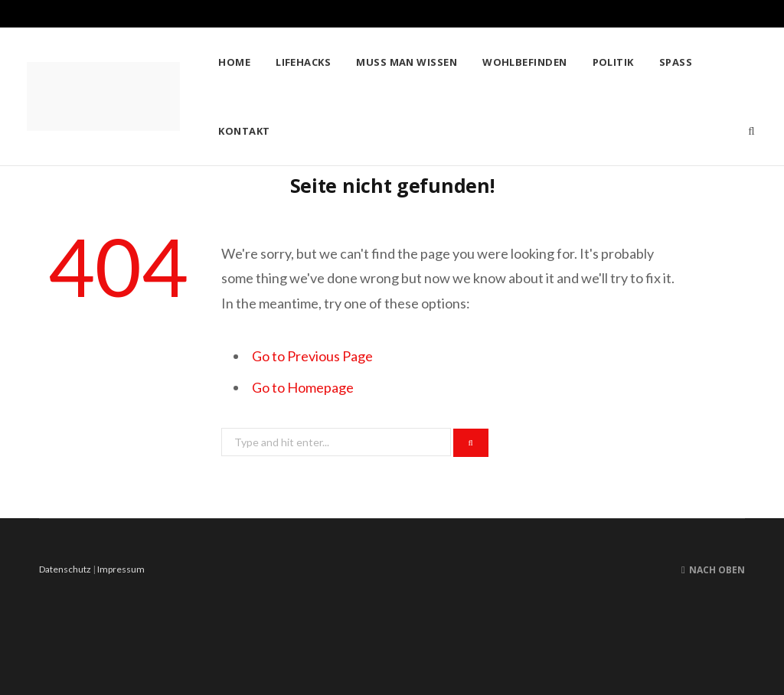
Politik (613, 62)
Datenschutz (65, 569)
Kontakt (244, 131)
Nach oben (713, 570)
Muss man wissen (407, 62)
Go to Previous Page (312, 356)
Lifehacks (303, 62)
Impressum (121, 569)
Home (234, 62)
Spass (676, 62)
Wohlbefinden (524, 62)
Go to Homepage (303, 387)
